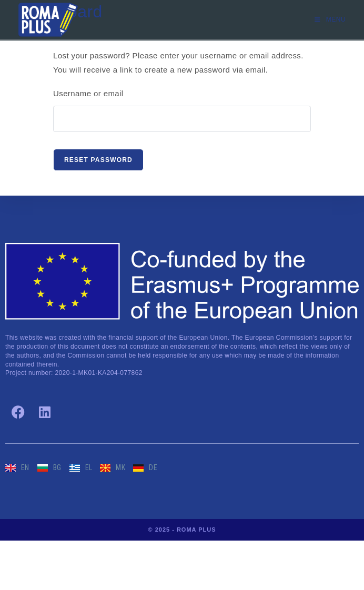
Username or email (88, 93)
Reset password (98, 160)
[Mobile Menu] (330, 19)
